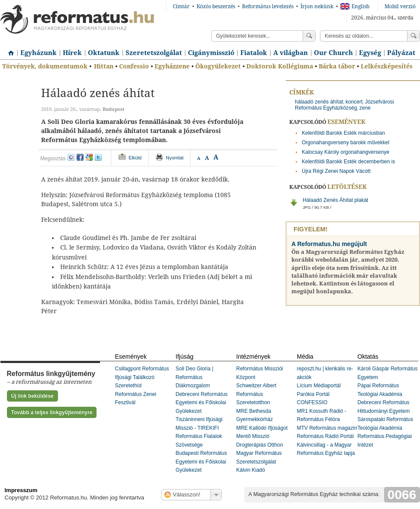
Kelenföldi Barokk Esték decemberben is (348, 162)
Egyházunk (39, 53)
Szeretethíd (128, 386)
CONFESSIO (312, 402)
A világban (291, 53)
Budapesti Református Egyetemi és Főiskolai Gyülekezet (202, 462)
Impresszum (21, 490)
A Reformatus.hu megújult (329, 244)
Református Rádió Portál (325, 436)
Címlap (9, 50)
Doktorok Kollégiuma (280, 66)
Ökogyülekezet (218, 66)
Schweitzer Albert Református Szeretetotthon (257, 394)
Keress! (414, 36)
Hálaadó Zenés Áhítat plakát (361, 206)
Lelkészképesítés (387, 66)
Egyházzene (172, 66)
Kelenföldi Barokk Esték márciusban (343, 133)
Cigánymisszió (211, 53)
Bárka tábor (337, 66)
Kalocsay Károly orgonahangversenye (346, 152)
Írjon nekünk (317, 6)
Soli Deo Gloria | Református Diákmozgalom (195, 377)
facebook (80, 157)
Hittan (104, 66)
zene (365, 108)
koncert (354, 102)
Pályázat (401, 53)
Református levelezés (268, 6)
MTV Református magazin (327, 428)
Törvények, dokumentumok (45, 66)
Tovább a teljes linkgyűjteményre (52, 412)
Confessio (134, 66)
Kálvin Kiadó (251, 470)
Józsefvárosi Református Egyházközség (344, 105)
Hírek (72, 53)
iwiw (71, 157)
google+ (89, 157)
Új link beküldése (32, 396)
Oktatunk (104, 53)
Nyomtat (175, 158)
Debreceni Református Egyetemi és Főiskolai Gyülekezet (202, 403)
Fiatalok (254, 53)
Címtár (181, 6)
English (355, 6)
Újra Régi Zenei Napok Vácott (336, 171)
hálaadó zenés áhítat (319, 102)
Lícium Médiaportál (319, 386)
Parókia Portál (313, 394)
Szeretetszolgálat (154, 53)
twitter (98, 157)
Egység (370, 53)
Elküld (135, 158)
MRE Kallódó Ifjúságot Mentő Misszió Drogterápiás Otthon (262, 436)
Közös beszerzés (216, 6)
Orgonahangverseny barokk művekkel (346, 143)
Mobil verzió (400, 6)
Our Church (333, 53)
